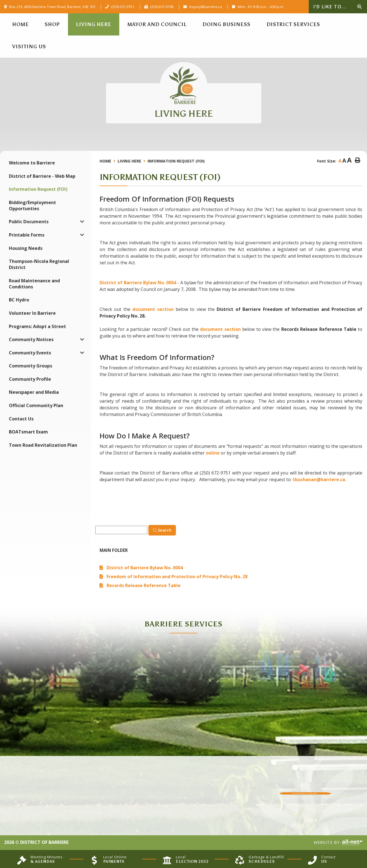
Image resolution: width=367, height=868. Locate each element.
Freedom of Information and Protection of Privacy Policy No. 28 (177, 577)
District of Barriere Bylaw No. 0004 (138, 283)
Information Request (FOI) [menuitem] (38, 189)
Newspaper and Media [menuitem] (34, 392)
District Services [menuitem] (293, 24)
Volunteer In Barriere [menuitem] (32, 313)
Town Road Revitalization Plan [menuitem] (43, 445)
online (213, 453)
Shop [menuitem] (52, 24)
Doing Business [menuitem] (226, 24)
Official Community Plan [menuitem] (36, 405)
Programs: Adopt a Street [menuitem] (37, 326)
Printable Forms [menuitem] (27, 235)
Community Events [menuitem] (30, 353)
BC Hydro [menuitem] (19, 300)
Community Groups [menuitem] (31, 366)
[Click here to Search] (162, 530)
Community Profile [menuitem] (30, 379)
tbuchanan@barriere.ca (319, 479)
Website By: (338, 843)
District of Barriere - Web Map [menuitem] (42, 176)
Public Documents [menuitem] (29, 222)
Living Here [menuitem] (94, 24)
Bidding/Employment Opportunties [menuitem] (32, 205)
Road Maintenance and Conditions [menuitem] (34, 284)
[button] (82, 222)
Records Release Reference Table (144, 585)
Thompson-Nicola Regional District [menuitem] (39, 264)
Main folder (114, 550)
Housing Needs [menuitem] (26, 248)
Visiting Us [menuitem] (29, 47)
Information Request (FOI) (176, 161)
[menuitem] (21, 24)
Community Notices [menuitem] (31, 339)
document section (153, 309)
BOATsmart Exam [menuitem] (28, 432)
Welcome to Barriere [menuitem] (32, 163)
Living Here (129, 161)
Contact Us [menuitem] (21, 419)
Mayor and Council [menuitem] (157, 24)
